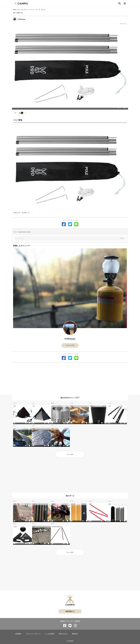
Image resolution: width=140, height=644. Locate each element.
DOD (15, 406)
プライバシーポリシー (33, 634)
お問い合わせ (63, 634)
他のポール (70, 496)
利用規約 (18, 634)
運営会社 (75, 634)
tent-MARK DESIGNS (56, 527)
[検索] (120, 3)
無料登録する (70, 611)
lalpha (34, 504)
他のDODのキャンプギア (70, 398)
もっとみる (70, 454)
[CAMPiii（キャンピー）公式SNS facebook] (65, 626)
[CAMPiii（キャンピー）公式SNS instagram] (75, 626)
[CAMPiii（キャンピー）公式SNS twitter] (70, 626)
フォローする (70, 345)
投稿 (122, 238)
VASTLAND (73, 504)
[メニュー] (125, 3)
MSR (91, 504)
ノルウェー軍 (16, 504)
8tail (110, 504)
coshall (15, 527)
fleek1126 (54, 504)
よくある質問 (50, 634)
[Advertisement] (70, 379)
